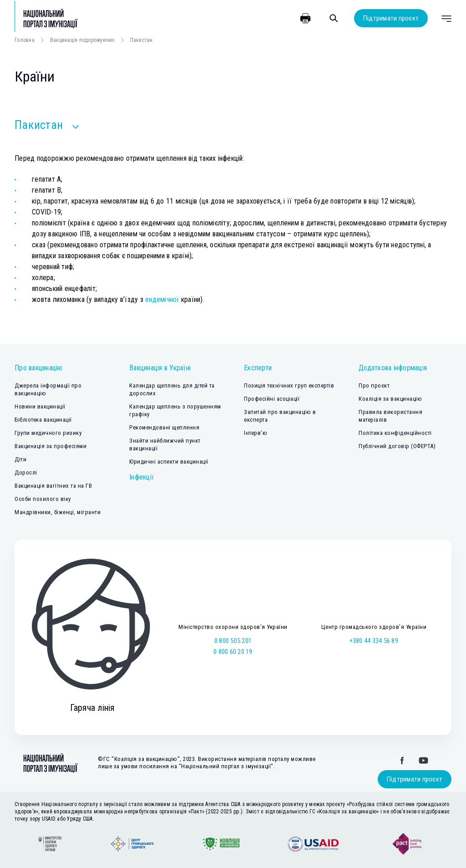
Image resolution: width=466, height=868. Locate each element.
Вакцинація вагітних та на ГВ (53, 486)
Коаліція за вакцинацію (390, 399)
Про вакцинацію (39, 368)
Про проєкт (374, 385)
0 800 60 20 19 (233, 652)
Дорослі (26, 472)
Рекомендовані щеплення (164, 427)
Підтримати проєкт (391, 18)
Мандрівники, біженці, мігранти (58, 512)
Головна (25, 40)
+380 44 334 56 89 (374, 641)
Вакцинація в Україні (160, 368)
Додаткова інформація (393, 368)
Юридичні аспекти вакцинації (169, 462)
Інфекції (142, 477)
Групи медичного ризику (48, 433)
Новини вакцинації (40, 406)
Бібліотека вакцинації (43, 420)
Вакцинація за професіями (51, 446)
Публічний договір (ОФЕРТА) (397, 446)
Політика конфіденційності (395, 433)
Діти (20, 459)
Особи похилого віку (43, 499)
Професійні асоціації (272, 399)
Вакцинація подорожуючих (82, 40)
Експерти (258, 368)
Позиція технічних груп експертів (289, 385)
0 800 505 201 (233, 641)
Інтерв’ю (256, 433)
